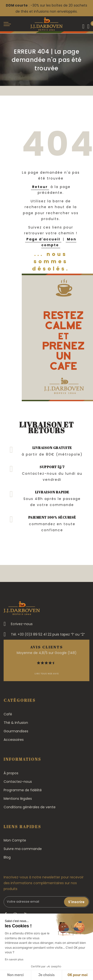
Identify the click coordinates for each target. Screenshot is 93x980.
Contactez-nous (18, 782)
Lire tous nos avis (47, 674)
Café (8, 714)
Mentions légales (18, 799)
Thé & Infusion (16, 723)
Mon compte (59, 242)
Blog (7, 857)
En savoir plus (14, 959)
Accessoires (14, 740)
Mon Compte (15, 840)
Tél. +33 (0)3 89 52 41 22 (31, 634)
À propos (11, 773)
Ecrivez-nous (22, 624)
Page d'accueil (43, 239)
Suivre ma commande (23, 849)
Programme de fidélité (23, 790)
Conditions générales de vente (30, 807)
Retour (40, 187)
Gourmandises (16, 731)
